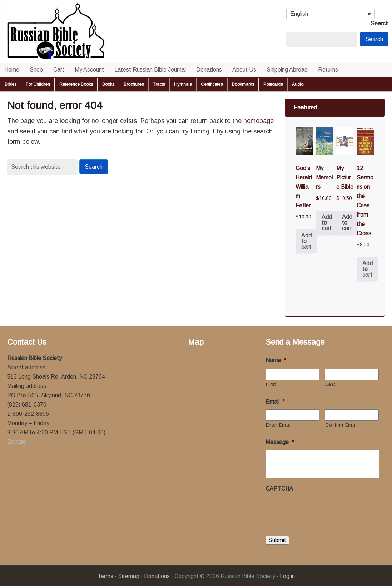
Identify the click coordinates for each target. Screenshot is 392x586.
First (271, 384)
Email (275, 402)
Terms (105, 576)
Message (280, 442)
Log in (287, 576)
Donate (17, 442)
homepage (259, 121)
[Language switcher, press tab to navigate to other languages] (331, 14)
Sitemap (129, 576)
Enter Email (279, 425)
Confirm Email (342, 425)
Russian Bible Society (71, 31)
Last (330, 384)
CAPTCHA (279, 489)
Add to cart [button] (306, 241)
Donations (157, 576)
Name (276, 360)
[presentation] (320, 510)
